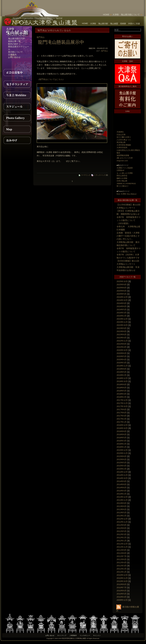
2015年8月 (122, 456)
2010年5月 (122, 594)
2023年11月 (122, 322)
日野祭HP (120, 170)
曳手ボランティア (17, 84)
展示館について (15, 52)
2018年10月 (122, 381)
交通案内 (12, 55)
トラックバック (98, 175)
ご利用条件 (73, 635)
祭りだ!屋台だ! (122, 186)
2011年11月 (122, 547)
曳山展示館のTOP (16, 39)
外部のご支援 (134, 24)
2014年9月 (122, 481)
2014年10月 (122, 478)
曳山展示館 (103, 24)
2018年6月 (122, 388)
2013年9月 (122, 503)
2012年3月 (122, 534)
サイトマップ (62, 635)
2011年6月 (122, 559)
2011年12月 (122, 544)
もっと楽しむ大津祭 (125, 173)
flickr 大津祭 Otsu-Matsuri (127, 194)
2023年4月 (122, 338)
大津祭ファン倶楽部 (125, 168)
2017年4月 (122, 416)
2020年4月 (122, 359)
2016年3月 (122, 441)
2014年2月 (122, 494)
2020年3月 (122, 363)
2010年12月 (122, 575)
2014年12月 (122, 472)
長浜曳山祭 (121, 142)
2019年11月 (122, 366)
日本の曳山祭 (122, 181)
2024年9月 (122, 303)
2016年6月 (122, 434)
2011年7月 (122, 556)
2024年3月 (122, 313)
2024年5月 (122, 310)
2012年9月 (122, 525)
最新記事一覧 (14, 41)
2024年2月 (122, 316)
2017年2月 (122, 419)
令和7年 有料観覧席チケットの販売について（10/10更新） (129, 220)
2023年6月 (122, 334)
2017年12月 (122, 400)
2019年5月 (122, 372)
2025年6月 (122, 291)
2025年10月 (122, 281)
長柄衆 (123, 24)
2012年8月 (122, 528)
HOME (106, 15)
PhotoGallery (17, 118)
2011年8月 (122, 553)
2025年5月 (122, 294)
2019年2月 (122, 375)
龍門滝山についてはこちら (51, 79)
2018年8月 (122, 384)
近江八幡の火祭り (124, 137)
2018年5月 (122, 391)
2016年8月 (122, 431)
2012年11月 (122, 522)
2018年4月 (122, 394)
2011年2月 (122, 569)
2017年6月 (122, 413)
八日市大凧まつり (124, 140)
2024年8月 (122, 306)
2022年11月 (122, 341)
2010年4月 (122, 597)
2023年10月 (122, 325)
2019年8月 (122, 369)
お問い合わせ (14, 57)
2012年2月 (122, 538)
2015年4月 (122, 466)
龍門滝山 (41, 37)
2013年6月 (122, 509)
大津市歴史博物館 (124, 145)
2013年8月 (122, 506)
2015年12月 (122, 450)
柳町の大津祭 (122, 178)
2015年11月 (122, 453)
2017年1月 (122, 422)
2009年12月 (122, 600)
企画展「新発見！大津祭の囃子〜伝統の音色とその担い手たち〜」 (128, 236)
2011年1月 (122, 572)
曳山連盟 (114, 24)
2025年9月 (122, 285)
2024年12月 (122, 297)
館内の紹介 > (14, 44)
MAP (17, 129)
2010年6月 (122, 591)
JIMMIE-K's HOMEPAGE (126, 183)
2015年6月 (122, 459)
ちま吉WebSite (17, 95)
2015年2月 (122, 469)
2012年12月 (122, 519)
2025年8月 (122, 288)
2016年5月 (122, 438)
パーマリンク (85, 175)
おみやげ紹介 (17, 140)
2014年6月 (122, 488)
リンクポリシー (85, 635)
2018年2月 (122, 397)
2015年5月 (122, 463)
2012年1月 (122, 541)
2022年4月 (122, 347)
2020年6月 (122, 353)
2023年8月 (122, 331)
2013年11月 (122, 500)
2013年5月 (122, 513)
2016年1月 (122, 447)
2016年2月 (122, 444)
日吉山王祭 (121, 135)
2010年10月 (122, 581)
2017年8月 (122, 409)
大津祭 (93, 24)
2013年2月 (122, 516)
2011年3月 (122, 566)
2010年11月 (122, 578)
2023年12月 (122, 319)
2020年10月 (122, 350)
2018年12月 (122, 378)
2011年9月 (122, 550)
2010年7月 (122, 587)
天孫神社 (120, 132)
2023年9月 (122, 328)
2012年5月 (122, 531)
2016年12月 (122, 425)
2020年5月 (122, 356)
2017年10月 (122, 406)
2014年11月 (122, 475)
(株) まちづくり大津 (125, 158)
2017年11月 (122, 403)
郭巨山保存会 (122, 176)
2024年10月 (122, 300)
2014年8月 (122, 484)
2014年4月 (122, 491)
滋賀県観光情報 (123, 155)
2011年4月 (122, 562)
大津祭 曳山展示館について (126, 15)
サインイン (97, 635)
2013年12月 (122, 497)
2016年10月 (122, 428)
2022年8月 (122, 344)
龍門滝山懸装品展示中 (61, 42)
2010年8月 (122, 584)
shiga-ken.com (122, 161)
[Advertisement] (126, 121)
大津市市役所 (122, 147)
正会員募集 (17, 73)
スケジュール (17, 106)
